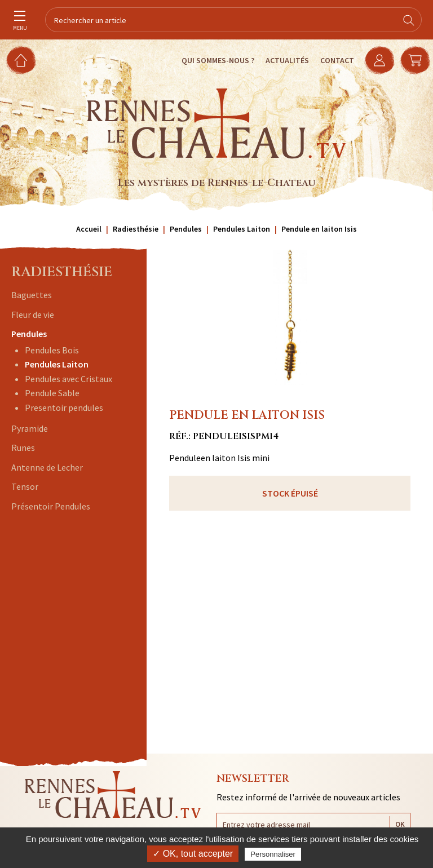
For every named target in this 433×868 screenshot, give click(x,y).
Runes (23, 448)
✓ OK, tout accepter (193, 854)
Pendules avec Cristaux (69, 379)
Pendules (29, 334)
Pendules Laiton (57, 364)
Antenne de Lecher (47, 467)
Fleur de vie (33, 315)
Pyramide (30, 428)
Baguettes (32, 295)
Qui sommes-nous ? (216, 60)
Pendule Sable (52, 393)
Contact (335, 60)
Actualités (286, 60)
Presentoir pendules (64, 408)
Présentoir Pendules (51, 506)
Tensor (25, 486)
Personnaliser (273, 854)
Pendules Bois (52, 350)
